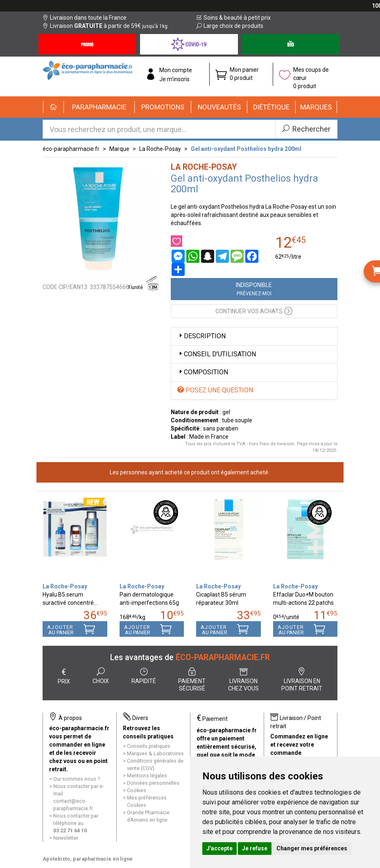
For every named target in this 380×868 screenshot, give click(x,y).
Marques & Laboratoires (155, 753)
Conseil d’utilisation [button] (217, 354)
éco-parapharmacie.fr (71, 149)
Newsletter (66, 838)
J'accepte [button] (219, 848)
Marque (119, 149)
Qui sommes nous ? (77, 779)
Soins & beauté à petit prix (233, 18)
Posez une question (215, 390)
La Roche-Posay (160, 149)
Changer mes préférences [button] (312, 848)
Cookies (137, 790)
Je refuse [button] (255, 848)
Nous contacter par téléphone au (76, 823)
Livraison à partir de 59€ (105, 26)
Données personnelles (153, 783)
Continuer (254, 311)
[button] (99, 107)
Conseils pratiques (149, 746)
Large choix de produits (230, 26)
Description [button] (201, 336)
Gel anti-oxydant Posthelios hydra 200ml (246, 149)
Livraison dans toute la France (85, 18)
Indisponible (254, 289)
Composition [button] (203, 372)
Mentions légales (147, 776)
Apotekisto (88, 859)
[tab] (254, 336)
